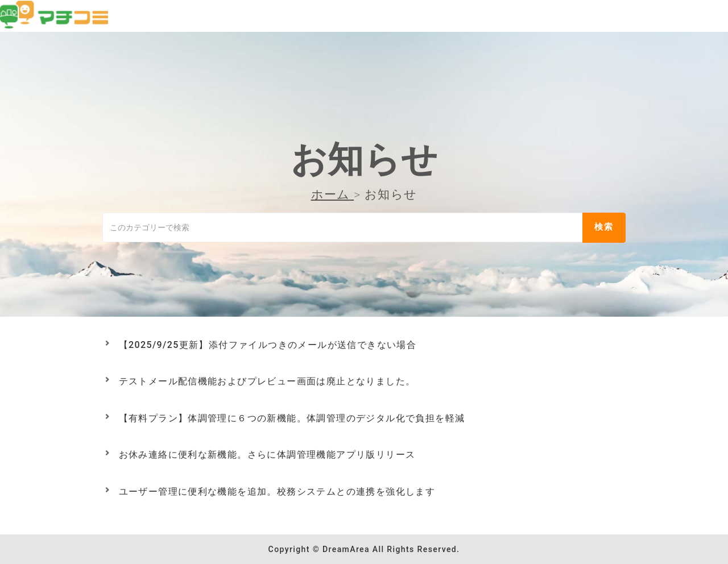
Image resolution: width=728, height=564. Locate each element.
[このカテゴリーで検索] (343, 227)
